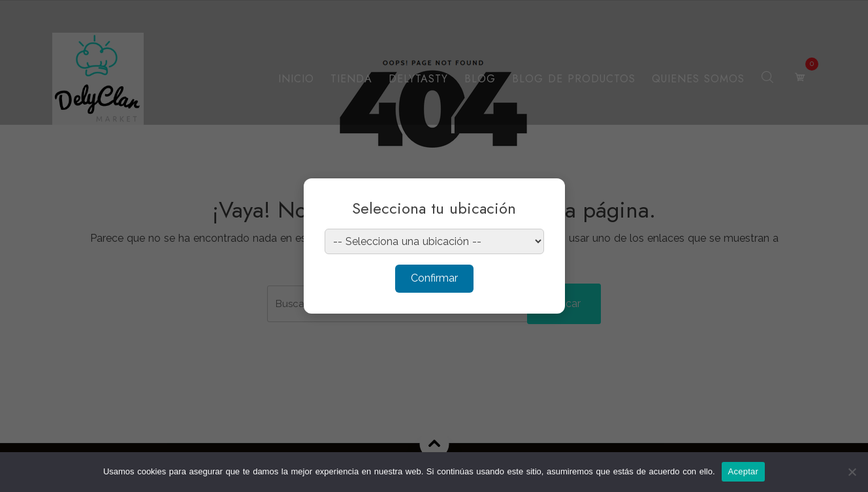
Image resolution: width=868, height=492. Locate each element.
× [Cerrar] (542, 197)
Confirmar (434, 278)
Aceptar (744, 471)
